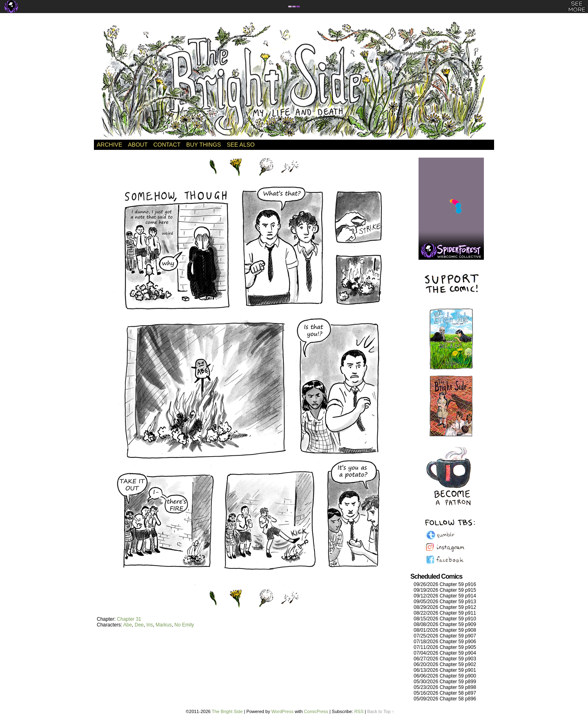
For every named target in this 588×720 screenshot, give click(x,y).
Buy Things (204, 145)
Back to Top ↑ (381, 711)
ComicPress (316, 711)
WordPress (282, 711)
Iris (149, 625)
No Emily (184, 625)
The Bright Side (294, 80)
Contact (167, 145)
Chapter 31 (129, 619)
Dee (139, 625)
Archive (109, 145)
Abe (128, 625)
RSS (359, 711)
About (138, 145)
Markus (164, 625)
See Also (241, 145)
